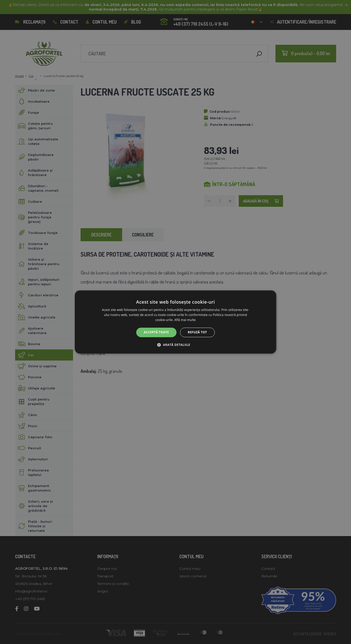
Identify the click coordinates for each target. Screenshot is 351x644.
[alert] (175, 322)
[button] (175, 345)
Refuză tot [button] (197, 332)
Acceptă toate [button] (156, 332)
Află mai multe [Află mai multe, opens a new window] (185, 320)
